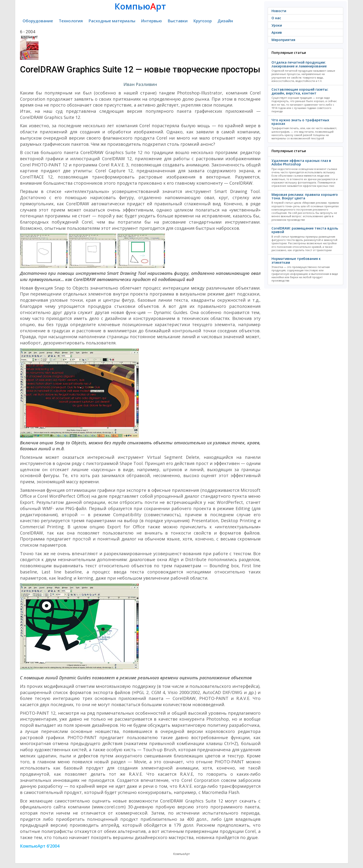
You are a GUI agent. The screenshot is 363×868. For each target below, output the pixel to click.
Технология (71, 21)
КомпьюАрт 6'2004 (40, 846)
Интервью (151, 21)
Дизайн (225, 21)
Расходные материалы (112, 21)
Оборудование (38, 21)
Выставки (178, 21)
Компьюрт (140, 6)
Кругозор (203, 21)
